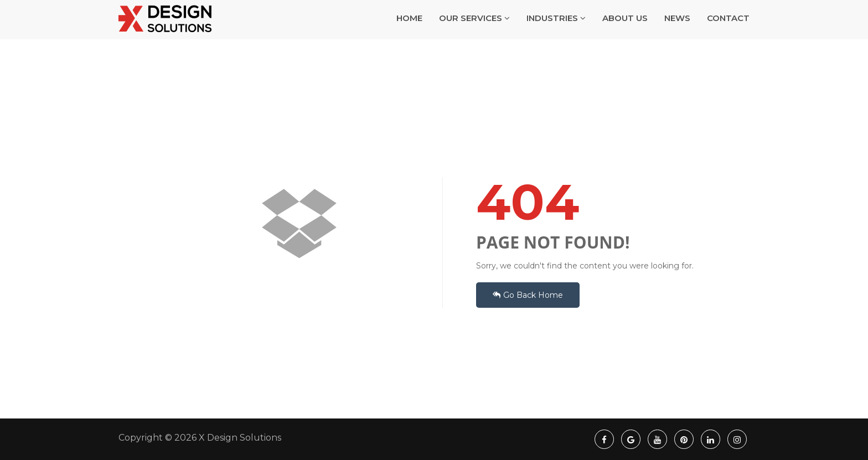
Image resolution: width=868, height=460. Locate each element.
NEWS (677, 32)
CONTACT (728, 32)
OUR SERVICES (474, 32)
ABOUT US (625, 32)
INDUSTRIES (556, 32)
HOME (409, 32)
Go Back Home (528, 295)
